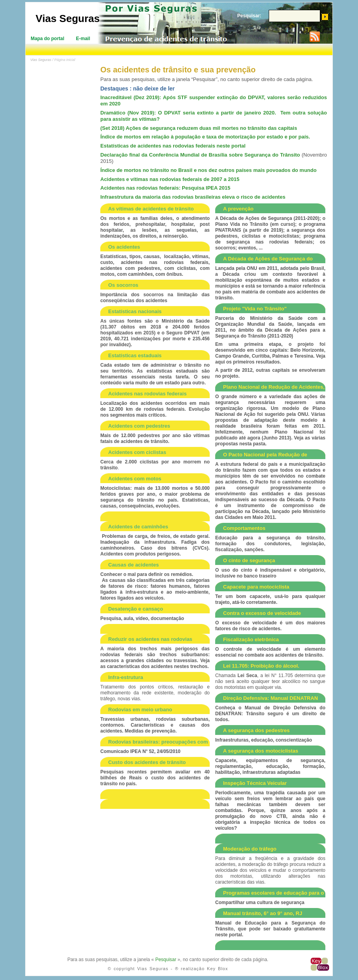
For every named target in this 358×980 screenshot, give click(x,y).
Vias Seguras (68, 18)
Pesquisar (166, 960)
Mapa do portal (47, 39)
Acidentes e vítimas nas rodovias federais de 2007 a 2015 (170, 179)
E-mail (83, 39)
